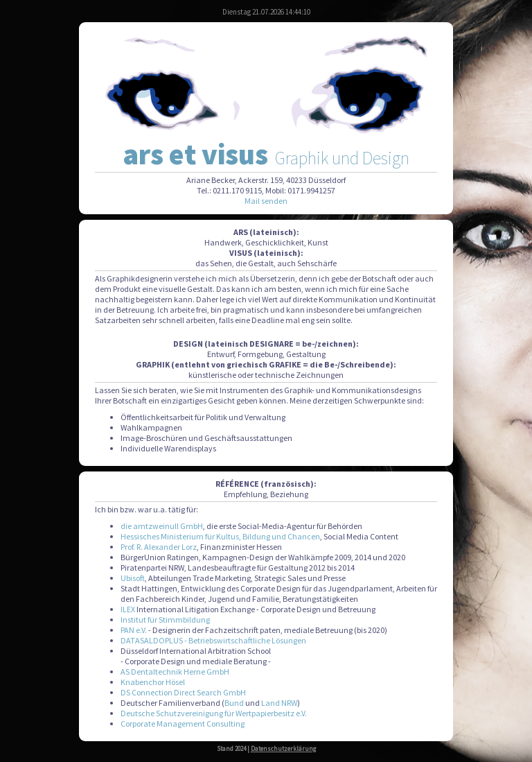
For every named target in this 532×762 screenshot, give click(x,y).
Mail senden (266, 201)
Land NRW (279, 703)
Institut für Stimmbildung (165, 620)
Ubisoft (133, 578)
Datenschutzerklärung (283, 748)
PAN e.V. (134, 630)
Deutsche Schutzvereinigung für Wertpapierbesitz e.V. (214, 713)
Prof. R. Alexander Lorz (159, 547)
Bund (234, 703)
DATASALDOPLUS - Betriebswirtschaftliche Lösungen (213, 640)
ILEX (128, 609)
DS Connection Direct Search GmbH (183, 692)
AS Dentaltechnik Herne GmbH (175, 672)
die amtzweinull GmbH (162, 526)
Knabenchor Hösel (153, 682)
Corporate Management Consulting (183, 724)
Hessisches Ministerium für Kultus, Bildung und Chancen (220, 536)
